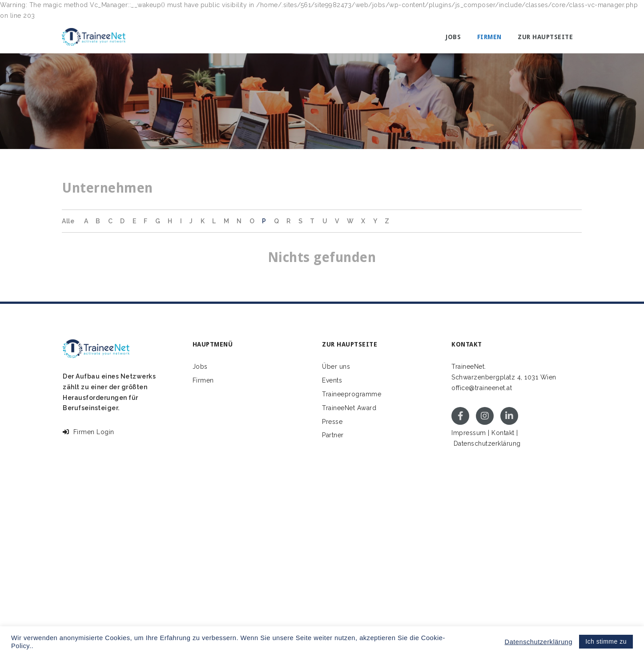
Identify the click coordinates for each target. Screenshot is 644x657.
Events (332, 380)
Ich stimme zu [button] (606, 641)
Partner (333, 435)
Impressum (469, 433)
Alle (68, 221)
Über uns (336, 367)
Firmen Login (89, 432)
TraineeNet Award (349, 408)
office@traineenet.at (482, 388)
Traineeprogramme (352, 394)
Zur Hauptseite (545, 37)
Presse (332, 422)
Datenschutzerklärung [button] (539, 642)
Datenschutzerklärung (487, 443)
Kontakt (503, 433)
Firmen (489, 37)
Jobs (453, 37)
